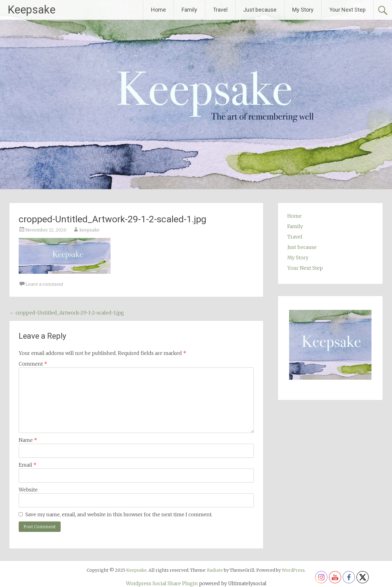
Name (28, 440)
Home (158, 10)
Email (28, 465)
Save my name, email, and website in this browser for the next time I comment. (119, 514)
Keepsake (32, 10)
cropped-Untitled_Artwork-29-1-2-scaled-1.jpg (67, 313)
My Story (303, 10)
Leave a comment (44, 284)
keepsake (89, 230)
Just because (260, 10)
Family (189, 10)
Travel (220, 10)
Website (28, 490)
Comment (33, 364)
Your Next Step (347, 10)
